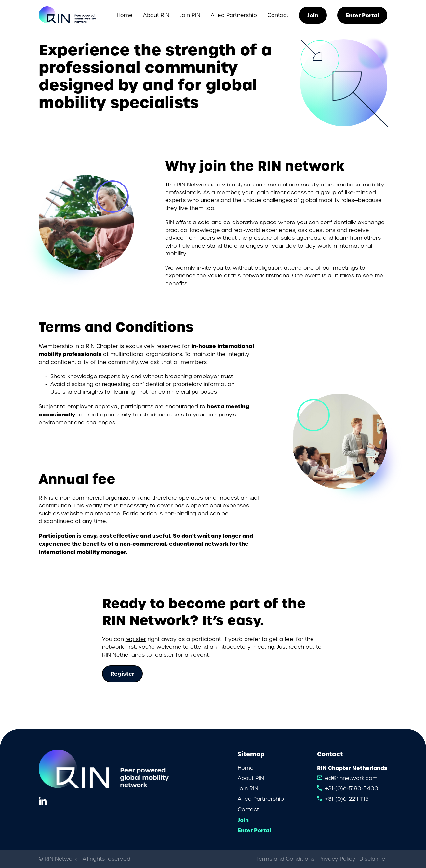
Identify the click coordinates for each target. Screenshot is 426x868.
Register (122, 674)
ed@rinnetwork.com (351, 778)
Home (125, 15)
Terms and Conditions (285, 859)
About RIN (156, 15)
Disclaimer (373, 859)
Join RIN (190, 15)
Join (313, 15)
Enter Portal (362, 15)
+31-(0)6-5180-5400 (352, 789)
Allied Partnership (234, 15)
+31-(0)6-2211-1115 (347, 799)
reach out (302, 647)
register (136, 639)
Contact (278, 15)
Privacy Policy (337, 859)
